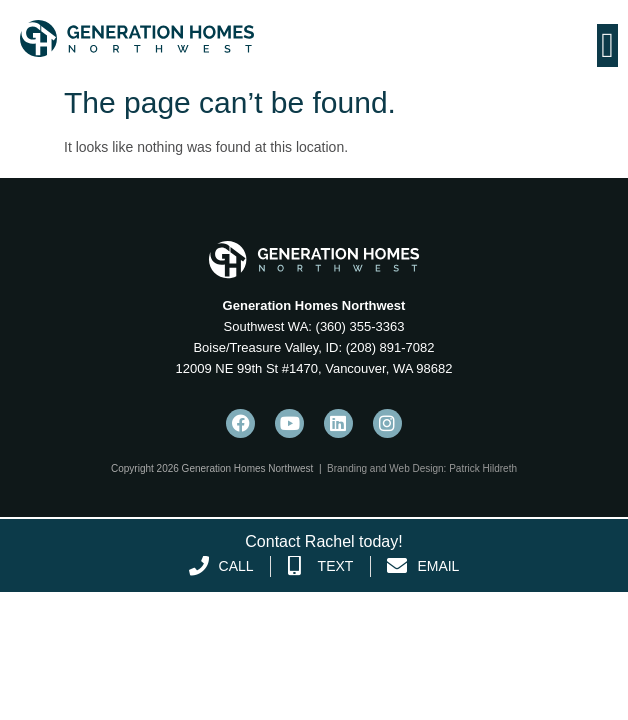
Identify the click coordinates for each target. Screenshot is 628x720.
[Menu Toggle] (607, 45)
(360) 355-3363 (358, 326)
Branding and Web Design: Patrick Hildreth (422, 468)
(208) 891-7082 (388, 347)
